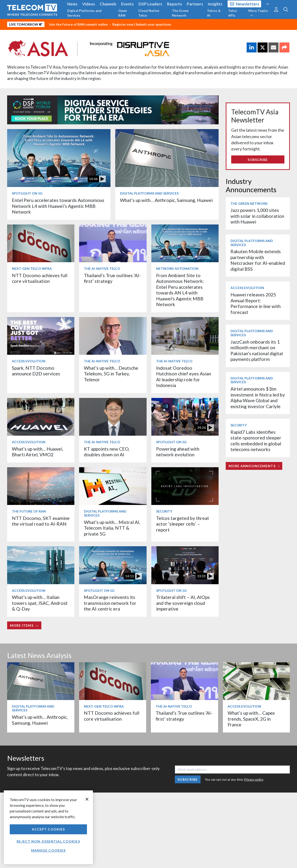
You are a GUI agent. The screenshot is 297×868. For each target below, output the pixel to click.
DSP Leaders (150, 4)
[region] (48, 827)
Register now (123, 24)
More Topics (258, 13)
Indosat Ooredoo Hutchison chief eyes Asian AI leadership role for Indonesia (184, 377)
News (72, 4)
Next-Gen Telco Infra (32, 268)
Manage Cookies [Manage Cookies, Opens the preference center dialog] (48, 850)
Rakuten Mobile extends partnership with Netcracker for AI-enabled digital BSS (258, 260)
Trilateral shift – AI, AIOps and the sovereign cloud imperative (183, 603)
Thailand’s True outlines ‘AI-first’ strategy (112, 278)
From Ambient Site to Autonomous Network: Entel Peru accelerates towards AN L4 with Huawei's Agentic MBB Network (180, 290)
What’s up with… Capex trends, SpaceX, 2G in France (251, 719)
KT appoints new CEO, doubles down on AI (107, 452)
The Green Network (180, 13)
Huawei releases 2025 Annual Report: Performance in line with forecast (256, 303)
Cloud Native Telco (149, 13)
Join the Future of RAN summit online (78, 24)
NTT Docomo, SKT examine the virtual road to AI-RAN (41, 521)
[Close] (87, 799)
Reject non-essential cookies (48, 841)
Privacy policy (254, 779)
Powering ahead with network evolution (178, 452)
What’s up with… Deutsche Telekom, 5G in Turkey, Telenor (111, 374)
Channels (108, 4)
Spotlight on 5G (27, 193)
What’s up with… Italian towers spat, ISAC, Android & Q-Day (40, 603)
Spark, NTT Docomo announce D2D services (36, 371)
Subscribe (258, 160)
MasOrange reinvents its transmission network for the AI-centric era (110, 603)
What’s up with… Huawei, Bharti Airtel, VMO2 (38, 452)
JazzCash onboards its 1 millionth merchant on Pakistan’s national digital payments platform (257, 350)
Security (164, 511)
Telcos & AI (214, 13)
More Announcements (254, 466)
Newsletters (245, 4)
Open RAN (123, 13)
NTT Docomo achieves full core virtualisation (40, 278)
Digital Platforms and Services (84, 13)
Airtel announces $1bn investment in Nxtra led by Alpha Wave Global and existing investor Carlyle (258, 397)
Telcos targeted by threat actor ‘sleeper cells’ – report (183, 524)
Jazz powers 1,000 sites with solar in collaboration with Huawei (257, 216)
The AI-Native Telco (102, 268)
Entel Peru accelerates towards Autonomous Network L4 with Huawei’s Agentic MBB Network (58, 206)
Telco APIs (232, 13)
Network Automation (177, 268)
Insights (215, 4)
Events (127, 4)
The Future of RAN (29, 511)
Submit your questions (153, 24)
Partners (195, 4)
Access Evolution (29, 361)
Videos (89, 4)
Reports (175, 4)
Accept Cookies (48, 829)
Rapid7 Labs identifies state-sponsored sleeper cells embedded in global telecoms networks (256, 441)
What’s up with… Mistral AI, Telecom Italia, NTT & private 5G (112, 528)
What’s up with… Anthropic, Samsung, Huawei (166, 200)
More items (24, 625)
